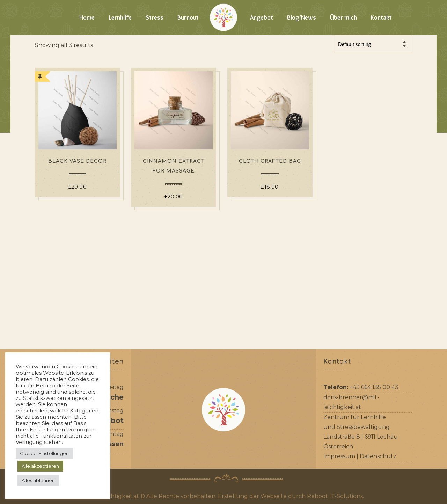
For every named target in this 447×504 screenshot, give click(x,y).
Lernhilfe (120, 17)
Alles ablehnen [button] (38, 480)
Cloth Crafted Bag (270, 161)
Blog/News (302, 17)
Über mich (343, 17)
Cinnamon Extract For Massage (174, 166)
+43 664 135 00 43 (374, 387)
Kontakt (381, 17)
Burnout (188, 17)
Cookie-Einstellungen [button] (44, 453)
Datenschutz (378, 456)
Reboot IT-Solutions (335, 496)
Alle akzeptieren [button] (40, 466)
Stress (155, 17)
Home (87, 17)
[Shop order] (373, 44)
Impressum (339, 456)
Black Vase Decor (77, 161)
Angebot (262, 17)
